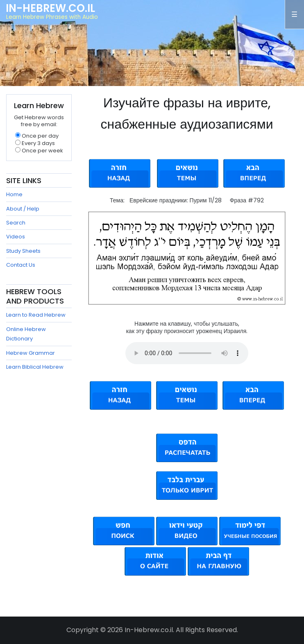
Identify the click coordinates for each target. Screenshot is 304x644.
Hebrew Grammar (31, 353)
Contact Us (21, 265)
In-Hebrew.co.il (50, 8)
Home (14, 194)
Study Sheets (23, 251)
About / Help (23, 209)
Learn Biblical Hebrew (35, 367)
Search (16, 223)
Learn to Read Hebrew (36, 315)
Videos (16, 237)
